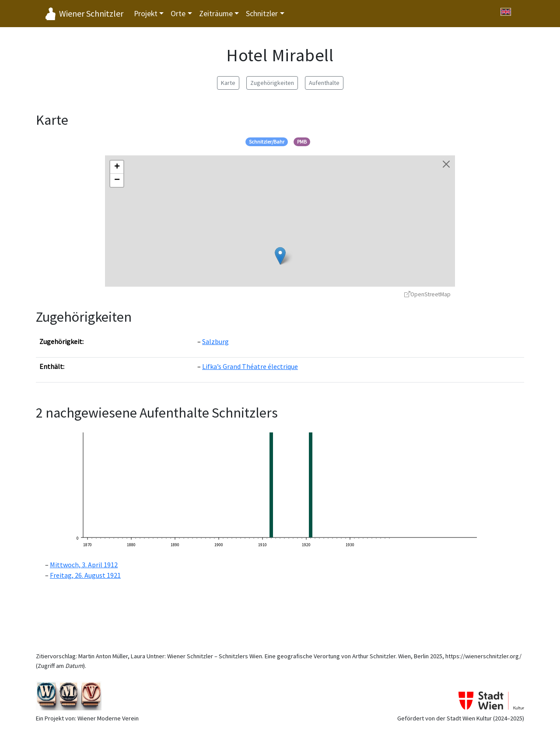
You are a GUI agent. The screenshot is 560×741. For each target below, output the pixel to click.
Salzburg (215, 341)
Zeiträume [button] (216, 14)
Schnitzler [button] (262, 14)
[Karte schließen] (446, 164)
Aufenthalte (324, 83)
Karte (228, 83)
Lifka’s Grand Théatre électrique (250, 366)
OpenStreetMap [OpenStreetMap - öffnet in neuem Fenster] (427, 294)
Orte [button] (178, 14)
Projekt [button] (146, 14)
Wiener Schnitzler (91, 13)
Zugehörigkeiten (272, 83)
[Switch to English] (506, 12)
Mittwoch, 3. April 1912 (84, 565)
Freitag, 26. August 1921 (85, 575)
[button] (280, 256)
